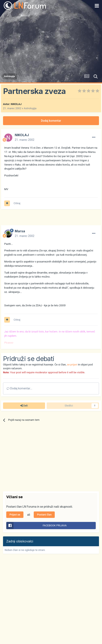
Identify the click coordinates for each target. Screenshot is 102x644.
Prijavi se (15, 515)
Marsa (20, 231)
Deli (24, 406)
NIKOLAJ (16, 104)
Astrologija (30, 108)
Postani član (44, 515)
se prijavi (72, 365)
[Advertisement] (51, 41)
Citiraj (17, 203)
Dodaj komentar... (19, 388)
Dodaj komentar (51, 121)
